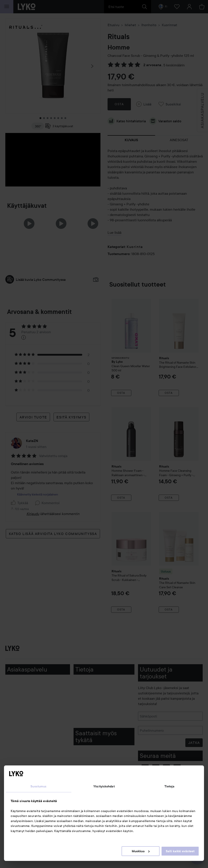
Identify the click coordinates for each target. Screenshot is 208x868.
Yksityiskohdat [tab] (104, 786)
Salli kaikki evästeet (180, 851)
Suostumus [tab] (38, 786)
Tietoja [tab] (170, 786)
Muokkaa (141, 851)
